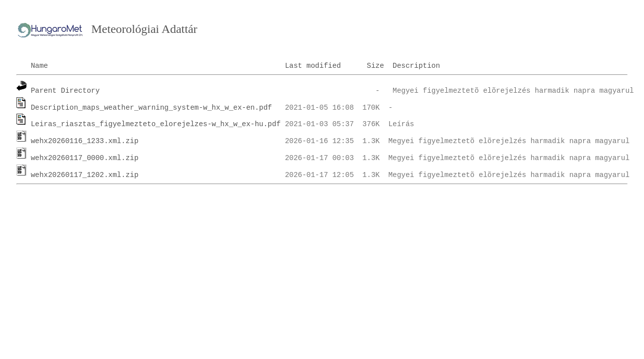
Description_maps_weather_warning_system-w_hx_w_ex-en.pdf (152, 108)
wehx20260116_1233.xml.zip (85, 141)
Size (375, 66)
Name (40, 66)
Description (416, 66)
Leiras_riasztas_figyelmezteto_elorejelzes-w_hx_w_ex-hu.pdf (156, 124)
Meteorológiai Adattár (144, 29)
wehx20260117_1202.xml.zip (85, 175)
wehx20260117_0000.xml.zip (85, 158)
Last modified (313, 66)
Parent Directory (65, 91)
